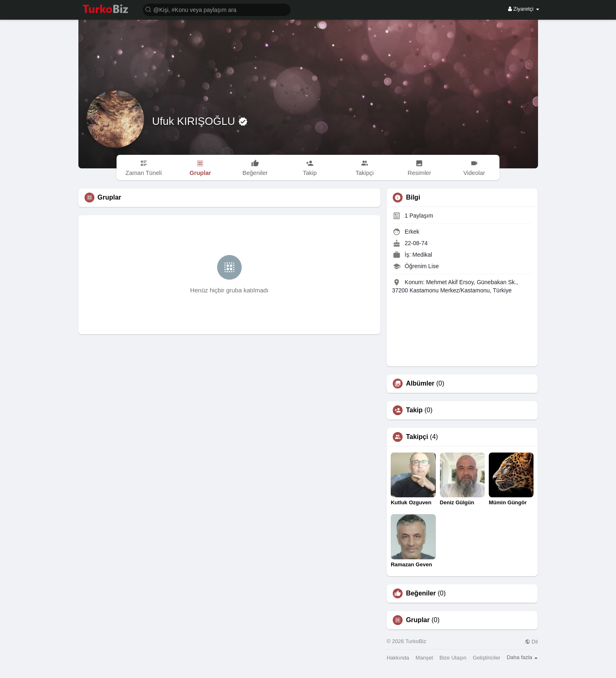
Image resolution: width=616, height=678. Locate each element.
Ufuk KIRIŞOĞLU (195, 121)
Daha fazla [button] (522, 657)
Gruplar (418, 620)
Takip (414, 410)
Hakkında (398, 658)
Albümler (420, 384)
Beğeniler (421, 593)
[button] (217, 9)
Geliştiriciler (487, 658)
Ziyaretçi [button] (523, 9)
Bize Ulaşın (453, 658)
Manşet (425, 658)
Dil (531, 642)
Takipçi (417, 437)
